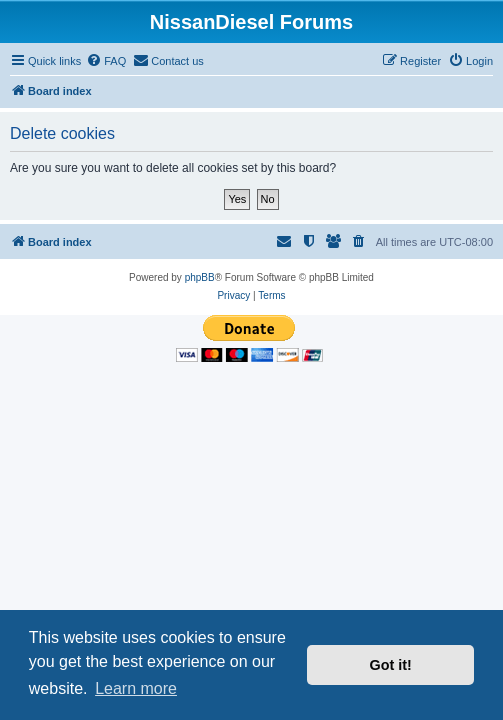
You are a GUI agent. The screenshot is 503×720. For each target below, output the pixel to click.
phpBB (200, 277)
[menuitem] (106, 61)
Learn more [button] (136, 688)
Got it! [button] (391, 665)
